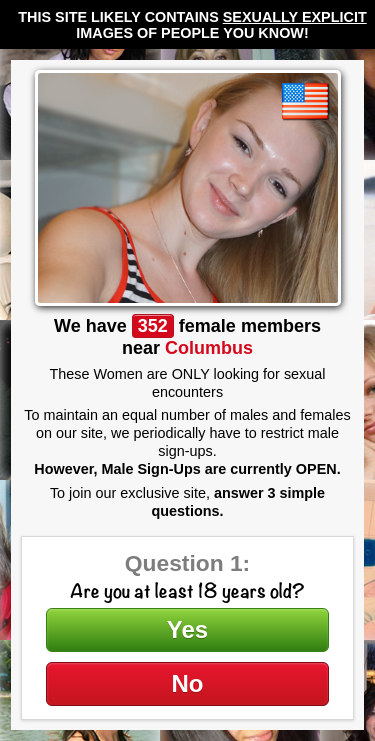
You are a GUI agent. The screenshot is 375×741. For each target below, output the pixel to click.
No (188, 683)
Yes (187, 629)
